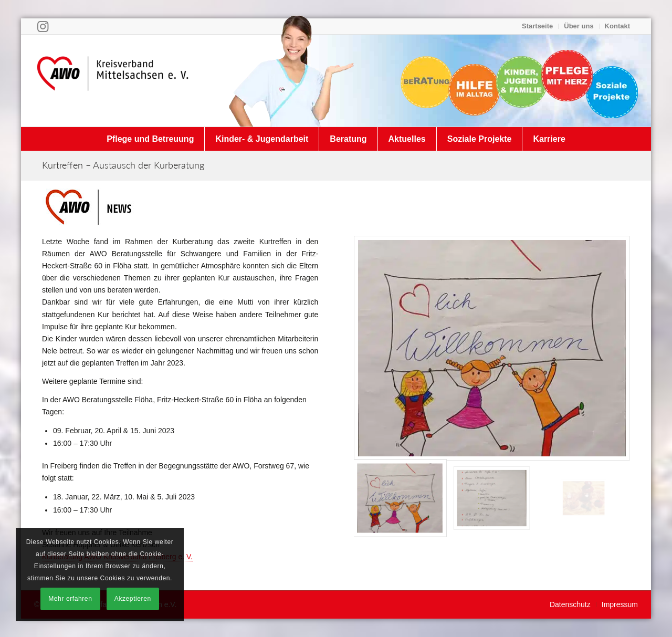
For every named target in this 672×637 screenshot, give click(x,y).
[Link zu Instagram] (43, 26)
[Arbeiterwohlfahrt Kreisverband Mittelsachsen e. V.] (113, 80)
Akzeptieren (133, 599)
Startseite (537, 26)
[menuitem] (538, 26)
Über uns (579, 26)
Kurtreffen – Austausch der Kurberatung (123, 165)
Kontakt (617, 26)
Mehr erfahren (70, 599)
